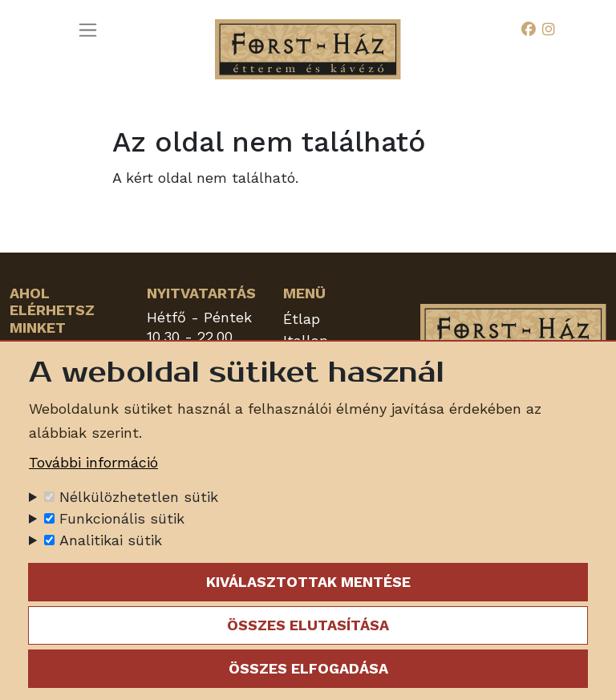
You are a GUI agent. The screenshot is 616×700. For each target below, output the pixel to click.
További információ (93, 462)
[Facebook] (529, 30)
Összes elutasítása (308, 625)
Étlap (302, 319)
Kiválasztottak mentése (308, 582)
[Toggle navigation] (88, 30)
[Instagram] (549, 30)
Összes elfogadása (308, 668)
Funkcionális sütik (122, 518)
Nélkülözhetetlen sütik (139, 497)
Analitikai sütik (111, 540)
